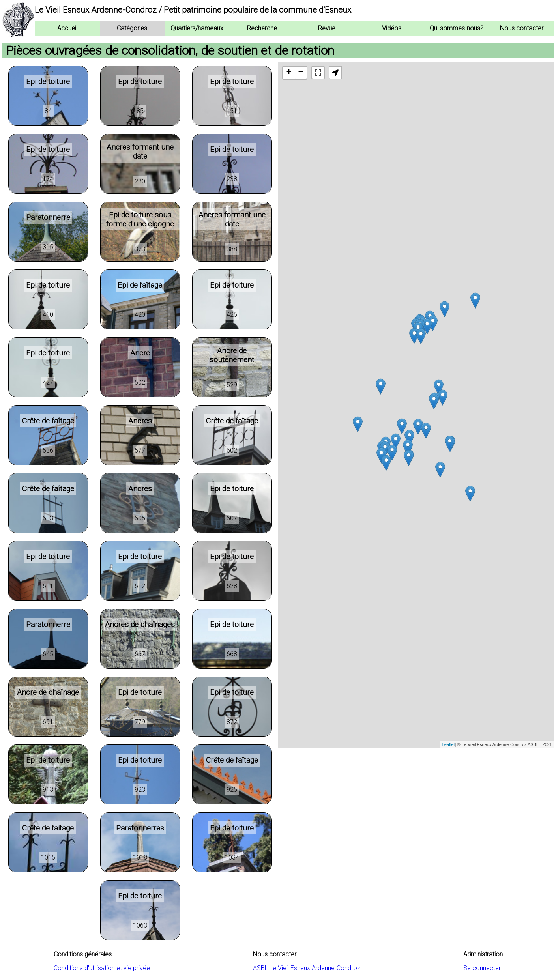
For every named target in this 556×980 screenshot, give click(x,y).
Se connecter (482, 968)
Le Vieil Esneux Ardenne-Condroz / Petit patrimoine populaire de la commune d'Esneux (193, 10)
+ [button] (289, 73)
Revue (327, 28)
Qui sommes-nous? (457, 28)
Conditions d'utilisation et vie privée (102, 968)
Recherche (262, 28)
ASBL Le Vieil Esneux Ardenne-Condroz (307, 968)
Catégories (132, 28)
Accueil (67, 28)
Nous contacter (522, 28)
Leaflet (448, 744)
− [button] (300, 73)
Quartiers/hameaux (197, 28)
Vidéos (392, 28)
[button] (335, 73)
